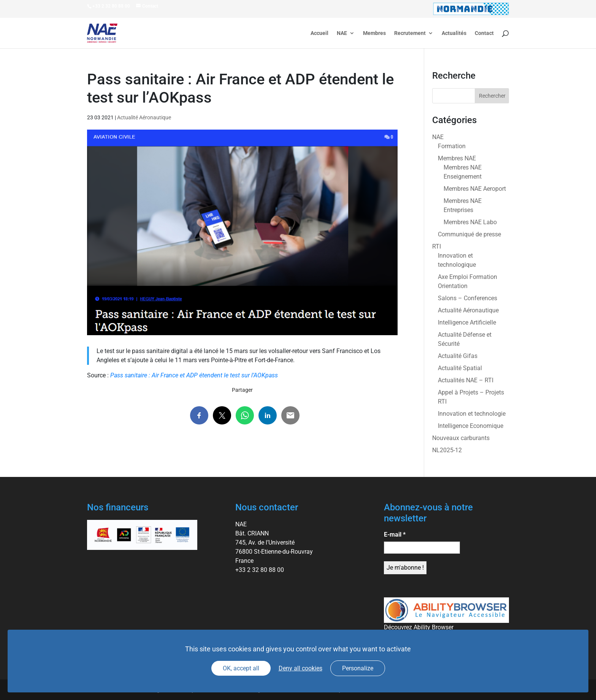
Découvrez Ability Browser (419, 627)
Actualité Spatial (460, 368)
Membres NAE (457, 158)
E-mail (395, 535)
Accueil (319, 33)
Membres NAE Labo (470, 222)
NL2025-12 (447, 450)
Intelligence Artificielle (467, 322)
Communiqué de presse (469, 234)
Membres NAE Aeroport (475, 189)
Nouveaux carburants (461, 438)
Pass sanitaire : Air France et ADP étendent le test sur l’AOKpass (194, 375)
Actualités (454, 33)
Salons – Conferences (468, 298)
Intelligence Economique (471, 426)
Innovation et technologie (472, 414)
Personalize (358, 668)
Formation (452, 146)
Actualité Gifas (458, 356)
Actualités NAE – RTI (466, 380)
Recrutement (410, 33)
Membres (374, 33)
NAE (342, 33)
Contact (484, 33)
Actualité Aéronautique (144, 117)
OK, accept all (241, 668)
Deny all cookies (300, 668)
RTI (437, 246)
